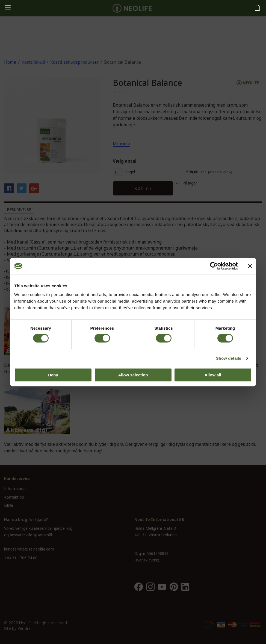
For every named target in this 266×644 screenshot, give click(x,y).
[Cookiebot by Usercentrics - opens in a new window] (214, 266)
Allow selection (133, 375)
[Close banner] (250, 266)
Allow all (213, 375)
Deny (53, 375)
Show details (229, 358)
